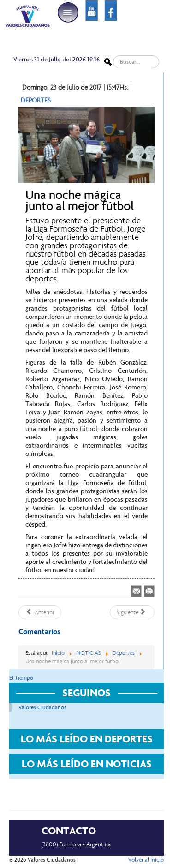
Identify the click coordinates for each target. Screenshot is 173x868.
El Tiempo (21, 678)
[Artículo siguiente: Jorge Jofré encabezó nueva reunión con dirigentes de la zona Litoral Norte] (132, 612)
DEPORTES (36, 100)
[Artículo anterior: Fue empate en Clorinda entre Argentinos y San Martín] (40, 612)
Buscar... (112, 56)
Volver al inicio (146, 860)
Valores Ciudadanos (42, 707)
